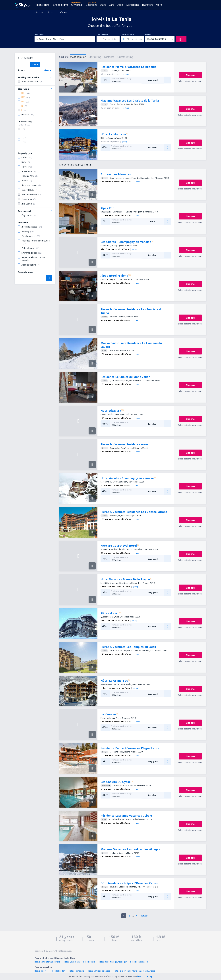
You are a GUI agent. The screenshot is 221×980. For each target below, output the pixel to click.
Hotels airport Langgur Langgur (113, 962)
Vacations (92, 5)
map (126, 74)
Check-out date (127, 34)
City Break (77, 5)
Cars (111, 5)
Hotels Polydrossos (139, 962)
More (159, 5)
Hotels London (59, 971)
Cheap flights (61, 5)
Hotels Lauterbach (72, 962)
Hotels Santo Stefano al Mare (47, 962)
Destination (40, 34)
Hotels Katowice (42, 971)
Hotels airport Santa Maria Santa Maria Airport (134, 971)
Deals (120, 5)
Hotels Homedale (76, 971)
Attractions (133, 5)
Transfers (147, 5)
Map (35, 64)
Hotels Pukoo (89, 962)
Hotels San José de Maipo (99, 971)
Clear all (48, 70)
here (139, 976)
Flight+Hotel (43, 5)
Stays (103, 5)
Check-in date (102, 34)
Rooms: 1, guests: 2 (156, 39)
